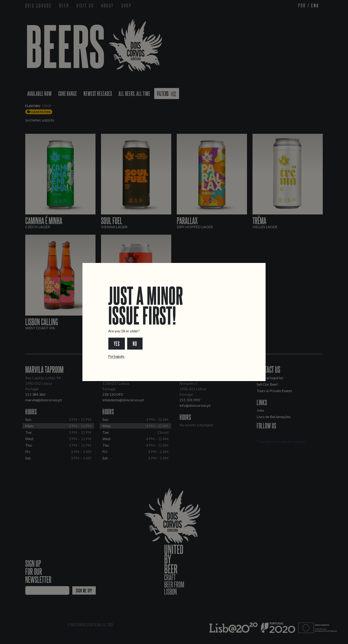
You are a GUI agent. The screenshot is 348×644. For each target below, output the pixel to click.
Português (116, 356)
